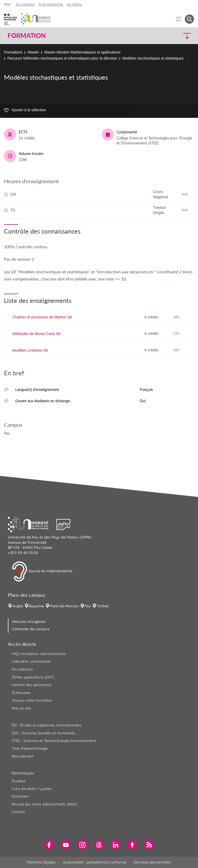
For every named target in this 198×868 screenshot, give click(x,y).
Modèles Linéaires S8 (30, 350)
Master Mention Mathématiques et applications (82, 52)
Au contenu (25, 4)
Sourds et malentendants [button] (42, 571)
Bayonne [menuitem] (36, 606)
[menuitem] (49, 845)
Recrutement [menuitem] (23, 756)
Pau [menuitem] (88, 606)
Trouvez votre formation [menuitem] (32, 700)
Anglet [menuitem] (18, 606)
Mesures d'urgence (29, 622)
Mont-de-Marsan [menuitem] (64, 606)
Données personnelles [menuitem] (152, 862)
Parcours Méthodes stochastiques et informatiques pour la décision (62, 58)
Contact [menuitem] (18, 812)
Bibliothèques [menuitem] (23, 773)
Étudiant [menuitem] (19, 781)
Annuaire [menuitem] (21, 693)
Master (33, 52)
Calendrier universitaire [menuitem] (31, 661)
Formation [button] (27, 36)
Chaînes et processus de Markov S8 (42, 317)
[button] (172, 36)
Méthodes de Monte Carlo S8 (36, 334)
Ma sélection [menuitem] (22, 669)
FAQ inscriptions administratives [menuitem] (39, 654)
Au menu (74, 4)
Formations (13, 52)
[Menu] (179, 19)
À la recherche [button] (51, 4)
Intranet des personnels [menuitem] (32, 685)
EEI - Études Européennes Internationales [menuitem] (47, 725)
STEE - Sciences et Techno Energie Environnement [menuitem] (54, 741)
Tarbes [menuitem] (103, 606)
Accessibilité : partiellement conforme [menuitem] (95, 862)
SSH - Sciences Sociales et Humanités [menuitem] (44, 733)
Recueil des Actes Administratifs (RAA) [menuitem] (44, 804)
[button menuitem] (189, 19)
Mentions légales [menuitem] (41, 862)
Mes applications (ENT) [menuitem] (33, 677)
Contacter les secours (31, 629)
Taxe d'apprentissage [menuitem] (30, 748)
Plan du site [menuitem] (21, 708)
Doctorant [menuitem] (20, 796)
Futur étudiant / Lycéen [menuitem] (32, 789)
